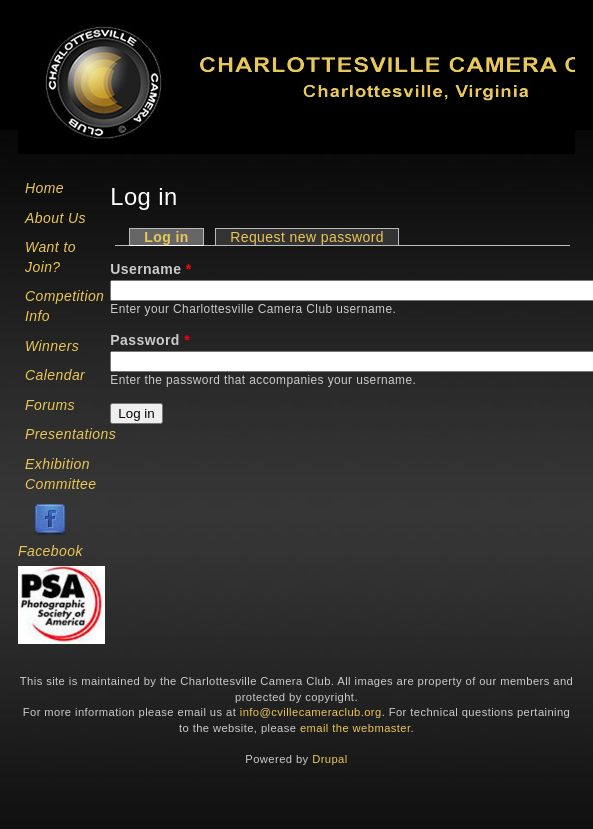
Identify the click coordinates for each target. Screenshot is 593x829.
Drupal (329, 759)
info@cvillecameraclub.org (311, 712)
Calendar (55, 375)
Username (150, 269)
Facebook (50, 551)
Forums (50, 405)
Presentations (70, 434)
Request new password (307, 237)
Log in (174, 237)
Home (44, 188)
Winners (52, 346)
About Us (55, 218)
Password (150, 340)
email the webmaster (355, 728)
